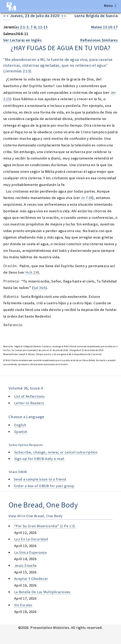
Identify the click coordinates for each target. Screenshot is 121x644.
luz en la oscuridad (31, 539)
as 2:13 (24, 71)
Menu (108, 6)
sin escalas (23, 605)
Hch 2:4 (32, 272)
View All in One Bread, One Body (36, 516)
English (20, 425)
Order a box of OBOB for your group (44, 486)
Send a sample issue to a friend (40, 479)
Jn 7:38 (87, 198)
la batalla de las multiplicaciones (42, 592)
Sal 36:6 (39, 288)
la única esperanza (30, 552)
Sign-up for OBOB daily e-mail (39, 459)
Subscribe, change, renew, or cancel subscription (56, 452)
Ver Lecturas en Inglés (22, 40)
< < (7, 16)
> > (63, 16)
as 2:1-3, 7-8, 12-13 (31, 27)
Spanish (21, 432)
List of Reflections (29, 396)
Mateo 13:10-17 (104, 27)
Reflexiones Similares (99, 40)
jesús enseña (25, 565)
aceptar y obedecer (31, 579)
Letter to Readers (29, 403)
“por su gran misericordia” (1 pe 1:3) (45, 526)
